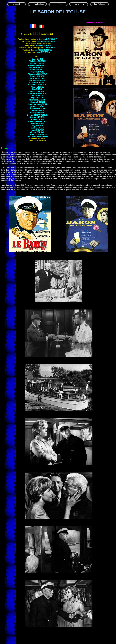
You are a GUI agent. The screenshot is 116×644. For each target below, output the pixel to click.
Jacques (37, 78)
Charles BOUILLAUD (37, 93)
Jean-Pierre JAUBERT (37, 104)
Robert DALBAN (37, 76)
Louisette (37, 83)
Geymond (37, 117)
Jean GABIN (37, 59)
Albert (37, 87)
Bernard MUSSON (37, 80)
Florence (37, 119)
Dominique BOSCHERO (37, 136)
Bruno (37, 96)
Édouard (37, 115)
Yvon (37, 128)
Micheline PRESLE (37, 61)
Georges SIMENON (46, 41)
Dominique (37, 121)
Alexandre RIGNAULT (37, 74)
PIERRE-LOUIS (37, 72)
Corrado (37, 134)
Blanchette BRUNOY (37, 65)
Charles (37, 85)
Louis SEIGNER (37, 70)
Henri (43, 52)
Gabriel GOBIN (37, 111)
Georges (37, 113)
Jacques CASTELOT (37, 68)
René (37, 89)
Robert (37, 106)
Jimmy (37, 132)
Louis (37, 91)
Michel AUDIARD (43, 46)
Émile (37, 108)
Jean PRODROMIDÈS (43, 50)
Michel (37, 102)
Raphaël (37, 100)
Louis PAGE (50, 48)
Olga (37, 98)
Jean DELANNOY (49, 39)
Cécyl (37, 126)
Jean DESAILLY (37, 63)
